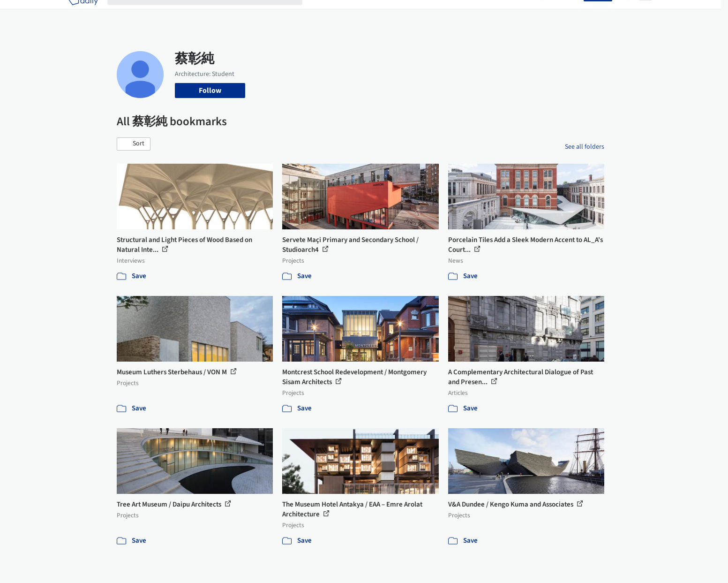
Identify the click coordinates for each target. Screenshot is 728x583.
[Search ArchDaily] (212, 13)
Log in (568, 13)
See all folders (585, 147)
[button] (134, 144)
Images (357, 13)
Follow (210, 91)
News (492, 13)
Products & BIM (401, 13)
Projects (325, 13)
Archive (521, 13)
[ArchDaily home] (83, 13)
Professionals (454, 13)
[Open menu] (645, 13)
